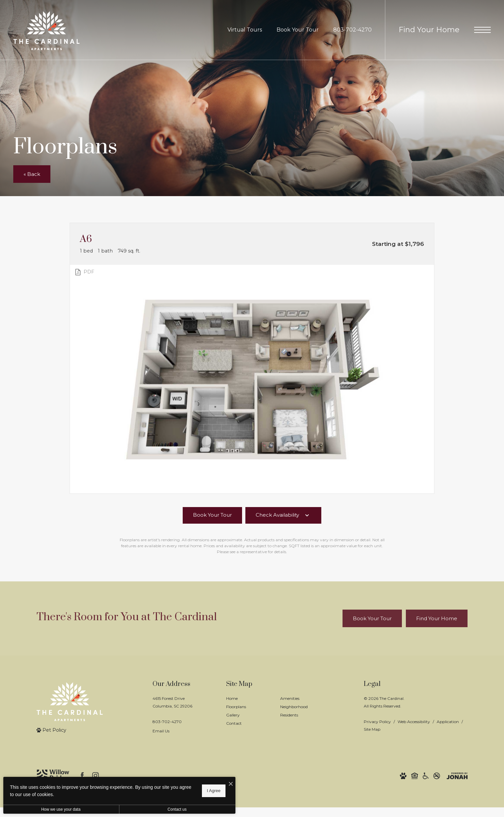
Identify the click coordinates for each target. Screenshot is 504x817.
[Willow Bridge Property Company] (53, 776)
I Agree (214, 791)
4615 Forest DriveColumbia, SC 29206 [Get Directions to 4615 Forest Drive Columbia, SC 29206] (172, 702)
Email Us (161, 731)
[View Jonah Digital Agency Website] (457, 776)
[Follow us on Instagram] (95, 776)
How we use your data (61, 809)
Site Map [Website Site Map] (372, 729)
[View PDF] (84, 272)
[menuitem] (248, 699)
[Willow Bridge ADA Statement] (426, 776)
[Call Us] (172, 722)
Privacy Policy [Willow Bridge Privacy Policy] (377, 722)
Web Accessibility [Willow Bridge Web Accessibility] (414, 722)
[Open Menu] (482, 30)
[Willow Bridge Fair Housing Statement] (415, 776)
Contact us (177, 809)
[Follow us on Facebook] (82, 776)
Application (448, 722)
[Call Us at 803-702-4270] (352, 30)
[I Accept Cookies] (231, 784)
